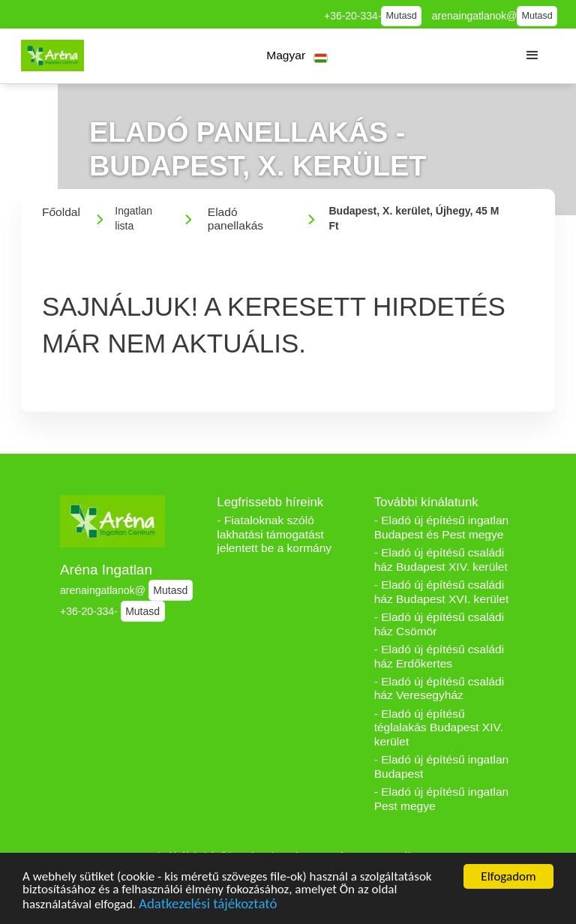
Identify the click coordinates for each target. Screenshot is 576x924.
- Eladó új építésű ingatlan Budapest (442, 766)
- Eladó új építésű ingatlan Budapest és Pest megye (442, 527)
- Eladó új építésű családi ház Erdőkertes (439, 656)
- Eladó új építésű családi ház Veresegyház (439, 688)
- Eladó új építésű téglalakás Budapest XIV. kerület (439, 727)
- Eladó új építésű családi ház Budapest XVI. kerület (442, 592)
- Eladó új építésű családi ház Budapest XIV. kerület (441, 559)
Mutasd (402, 16)
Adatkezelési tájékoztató (208, 906)
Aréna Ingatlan (106, 570)
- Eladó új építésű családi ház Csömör (439, 624)
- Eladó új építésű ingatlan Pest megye (442, 799)
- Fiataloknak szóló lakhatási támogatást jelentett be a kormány (274, 534)
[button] (297, 56)
